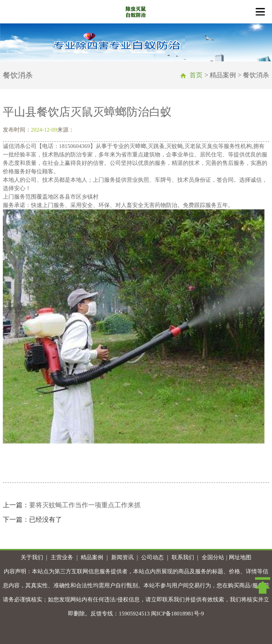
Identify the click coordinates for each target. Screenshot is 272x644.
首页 (196, 75)
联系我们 (183, 557)
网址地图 (240, 557)
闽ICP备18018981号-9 (178, 614)
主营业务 (62, 557)
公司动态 (152, 557)
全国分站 (213, 557)
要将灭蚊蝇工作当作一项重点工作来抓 (85, 505)
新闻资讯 (122, 557)
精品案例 (92, 557)
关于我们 (32, 557)
